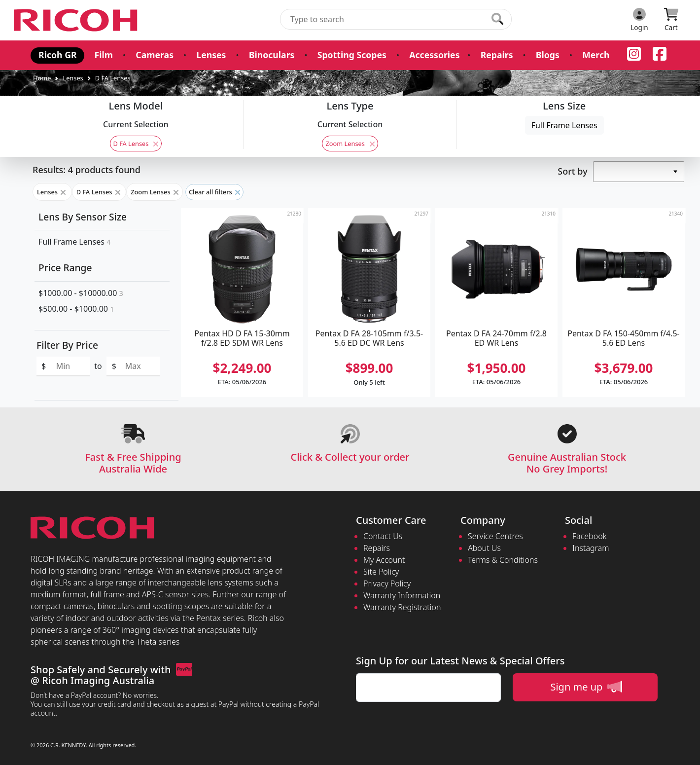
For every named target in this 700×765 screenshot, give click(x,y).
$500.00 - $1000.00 (76, 309)
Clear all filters (214, 192)
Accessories (434, 55)
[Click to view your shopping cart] (671, 20)
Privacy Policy (387, 583)
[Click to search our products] (497, 19)
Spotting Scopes (351, 55)
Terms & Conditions (503, 560)
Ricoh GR (57, 55)
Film (103, 55)
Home (42, 78)
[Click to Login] (639, 20)
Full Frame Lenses (564, 125)
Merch (595, 55)
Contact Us (383, 536)
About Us (484, 548)
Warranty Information (402, 595)
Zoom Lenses (350, 144)
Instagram (591, 548)
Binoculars (271, 55)
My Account (384, 560)
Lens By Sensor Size (83, 217)
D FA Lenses (113, 78)
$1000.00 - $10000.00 (81, 293)
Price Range (65, 268)
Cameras (154, 55)
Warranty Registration (402, 607)
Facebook (589, 536)
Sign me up (586, 687)
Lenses (211, 55)
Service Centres (495, 536)
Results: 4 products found (87, 170)
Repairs (496, 55)
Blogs (547, 55)
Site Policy (381, 572)
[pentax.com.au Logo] (77, 20)
